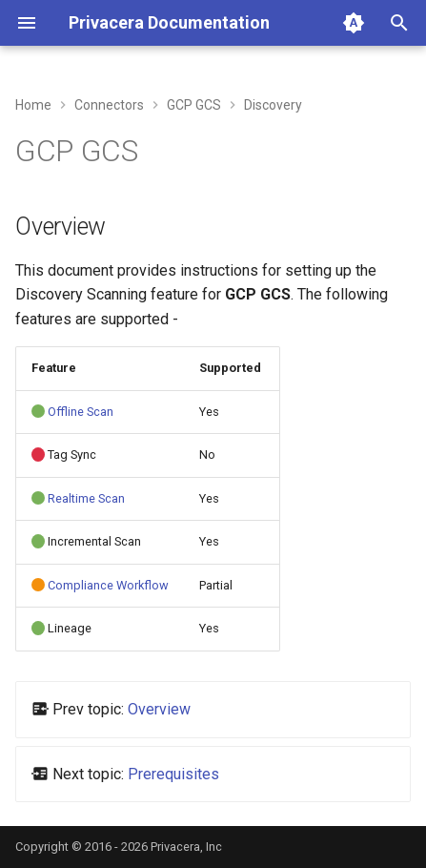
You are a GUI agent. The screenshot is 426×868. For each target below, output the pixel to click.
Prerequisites (173, 774)
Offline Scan (81, 412)
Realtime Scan (86, 498)
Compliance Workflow (108, 585)
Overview (159, 709)
